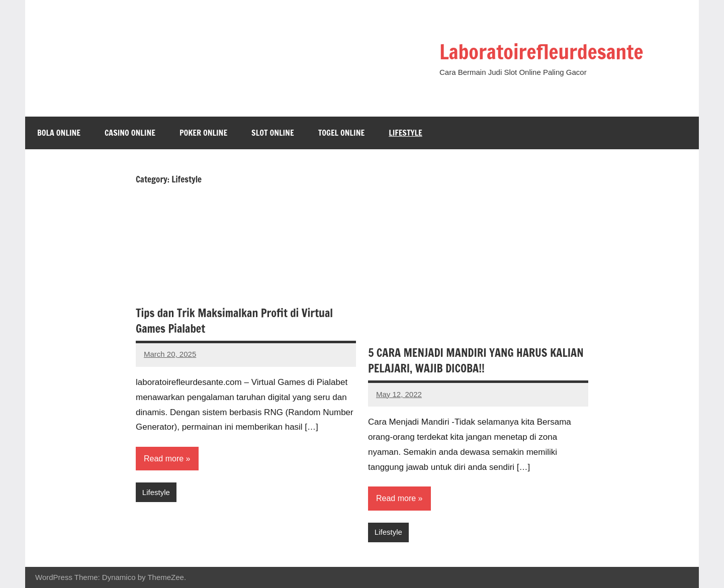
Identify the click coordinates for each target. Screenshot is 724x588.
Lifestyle (405, 133)
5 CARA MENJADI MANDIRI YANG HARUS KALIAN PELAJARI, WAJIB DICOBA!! (476, 360)
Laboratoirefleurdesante (541, 52)
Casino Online (130, 133)
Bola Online (59, 133)
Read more (164, 459)
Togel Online (342, 133)
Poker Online (203, 133)
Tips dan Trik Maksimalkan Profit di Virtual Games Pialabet (234, 321)
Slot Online (273, 133)
